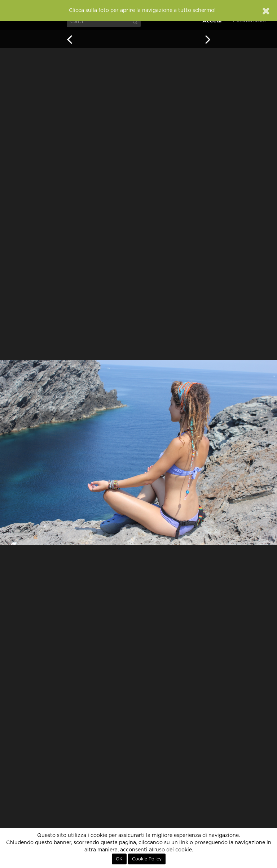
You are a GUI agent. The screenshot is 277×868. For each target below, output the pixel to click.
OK (119, 859)
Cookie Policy (147, 859)
